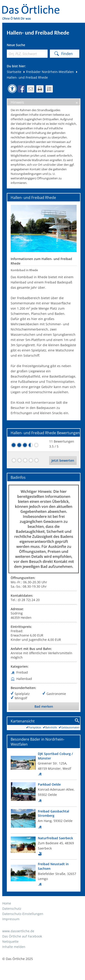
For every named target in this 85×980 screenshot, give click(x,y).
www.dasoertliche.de (18, 931)
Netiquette (10, 941)
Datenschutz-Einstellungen (23, 914)
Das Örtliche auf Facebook (22, 936)
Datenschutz (12, 909)
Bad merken (44, 706)
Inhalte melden (14, 947)
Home (7, 903)
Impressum (11, 919)
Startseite (14, 72)
